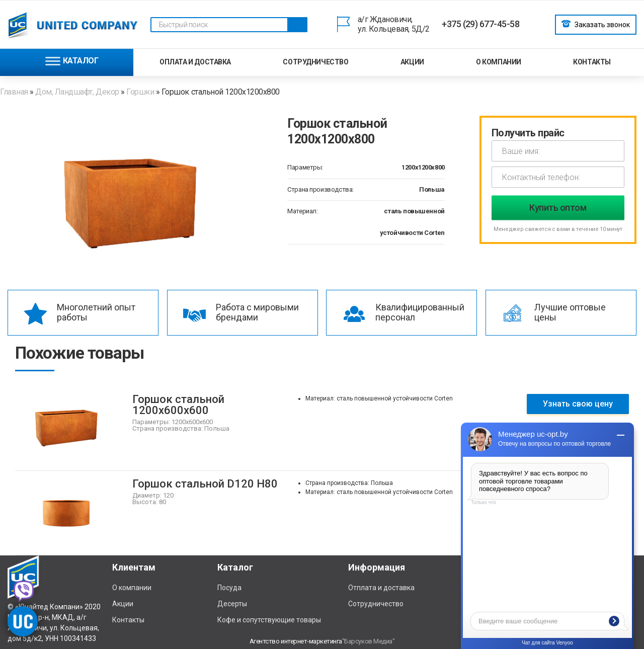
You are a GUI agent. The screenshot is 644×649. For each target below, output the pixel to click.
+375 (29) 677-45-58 (480, 24)
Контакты (592, 62)
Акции (412, 62)
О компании (499, 62)
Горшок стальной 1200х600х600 (178, 405)
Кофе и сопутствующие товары (269, 620)
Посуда (229, 588)
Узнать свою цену (578, 404)
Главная (15, 92)
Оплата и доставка (195, 62)
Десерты (232, 604)
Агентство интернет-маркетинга (296, 641)
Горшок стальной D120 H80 (205, 484)
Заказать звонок (596, 24)
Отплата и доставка (381, 588)
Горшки (140, 92)
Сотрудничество (315, 62)
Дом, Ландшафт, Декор (77, 92)
